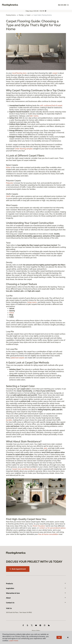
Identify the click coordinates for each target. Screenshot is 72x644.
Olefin (8, 196)
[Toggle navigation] (68, 5)
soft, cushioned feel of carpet (51, 105)
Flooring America (11, 15)
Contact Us (36, 603)
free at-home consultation (48, 534)
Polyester (10, 183)
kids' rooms (34, 116)
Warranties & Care (36, 593)
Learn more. (14, 641)
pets (46, 448)
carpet (55, 73)
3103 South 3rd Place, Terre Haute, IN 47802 (19, 612)
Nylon (8, 167)
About (36, 598)
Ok (59, 637)
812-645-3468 (62, 5)
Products (36, 584)
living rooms (32, 302)
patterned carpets (18, 358)
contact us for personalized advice (52, 528)
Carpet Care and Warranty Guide (24, 469)
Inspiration (36, 588)
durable (9, 420)
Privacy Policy (36, 631)
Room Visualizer (39, 526)
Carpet (28, 15)
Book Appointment (18, 569)
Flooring (21, 15)
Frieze (12, 313)
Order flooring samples (24, 149)
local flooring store (19, 73)
